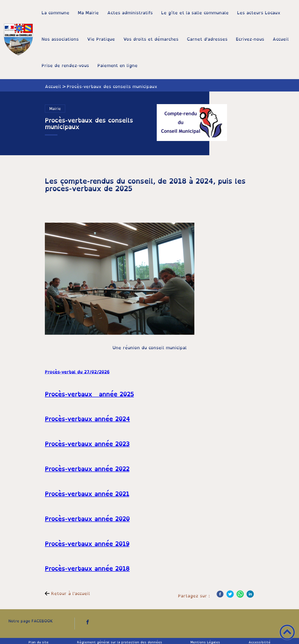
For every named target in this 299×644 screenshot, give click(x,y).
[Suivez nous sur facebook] (88, 622)
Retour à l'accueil (71, 593)
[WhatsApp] (240, 594)
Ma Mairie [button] (88, 13)
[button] (287, 632)
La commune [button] (55, 13)
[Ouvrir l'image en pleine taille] (192, 123)
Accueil (53, 86)
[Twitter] (230, 594)
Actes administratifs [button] (130, 13)
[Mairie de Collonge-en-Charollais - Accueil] (19, 40)
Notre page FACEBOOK (31, 621)
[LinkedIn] (250, 594)
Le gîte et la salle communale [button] (195, 13)
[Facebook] (220, 594)
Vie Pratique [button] (101, 39)
